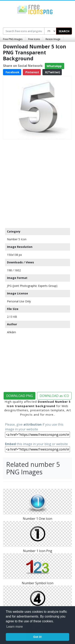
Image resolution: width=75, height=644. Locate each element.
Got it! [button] (37, 637)
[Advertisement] (37, 183)
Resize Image (53, 39)
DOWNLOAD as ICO (54, 396)
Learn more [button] (15, 627)
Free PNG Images (13, 39)
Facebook (12, 72)
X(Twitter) (52, 72)
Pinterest (32, 72)
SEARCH (64, 31)
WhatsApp (54, 66)
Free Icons (34, 39)
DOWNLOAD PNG (19, 396)
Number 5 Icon (17, 239)
